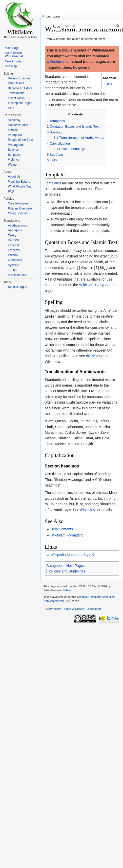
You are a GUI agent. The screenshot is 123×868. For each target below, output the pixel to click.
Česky (12, 235)
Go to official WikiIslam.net (14, 55)
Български (15, 230)
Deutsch (13, 240)
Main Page (12, 48)
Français (14, 250)
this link (86, 510)
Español (13, 245)
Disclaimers (94, 609)
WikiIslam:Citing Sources (99, 285)
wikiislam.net (58, 62)
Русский (14, 265)
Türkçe (13, 270)
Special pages (17, 287)
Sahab (67, 590)
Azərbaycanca (17, 225)
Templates (53, 183)
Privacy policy (52, 609)
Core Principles (18, 203)
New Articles (13, 61)
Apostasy (14, 120)
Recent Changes (19, 78)
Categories (55, 565)
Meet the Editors (19, 182)
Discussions (16, 83)
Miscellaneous (17, 275)
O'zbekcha (15, 260)
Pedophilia (15, 135)
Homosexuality (18, 125)
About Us (14, 177)
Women (13, 165)
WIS (110, 84)
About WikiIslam (74, 609)
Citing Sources (18, 213)
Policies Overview (20, 209)
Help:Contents (62, 529)
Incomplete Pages (20, 103)
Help (11, 108)
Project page (51, 16)
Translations (16, 93)
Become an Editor (20, 88)
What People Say (20, 186)
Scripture (14, 155)
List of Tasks (16, 98)
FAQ (11, 192)
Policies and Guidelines (67, 571)
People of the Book (21, 140)
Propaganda (16, 145)
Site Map (11, 66)
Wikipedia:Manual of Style (71, 554)
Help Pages (75, 565)
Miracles (14, 130)
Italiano (13, 255)
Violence (14, 160)
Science (13, 150)
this (89, 356)
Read (56, 27)
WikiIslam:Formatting (67, 535)
